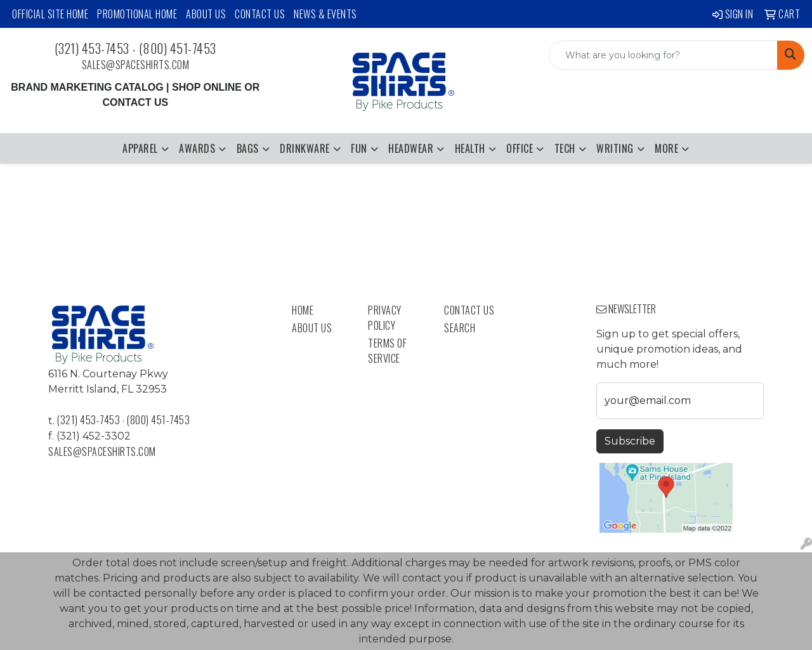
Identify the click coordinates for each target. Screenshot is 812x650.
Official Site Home (50, 14)
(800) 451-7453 (178, 48)
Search (460, 328)
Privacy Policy (385, 318)
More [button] (666, 148)
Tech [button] (565, 148)
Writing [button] (615, 148)
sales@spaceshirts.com (136, 65)
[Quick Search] (663, 55)
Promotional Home (137, 14)
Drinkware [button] (305, 148)
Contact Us (260, 14)
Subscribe (630, 441)
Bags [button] (248, 148)
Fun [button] (359, 148)
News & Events (325, 14)
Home (303, 310)
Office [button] (520, 148)
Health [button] (470, 148)
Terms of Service (387, 351)
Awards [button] (197, 148)
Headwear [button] (411, 148)
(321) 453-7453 (92, 48)
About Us (206, 14)
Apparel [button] (140, 148)
